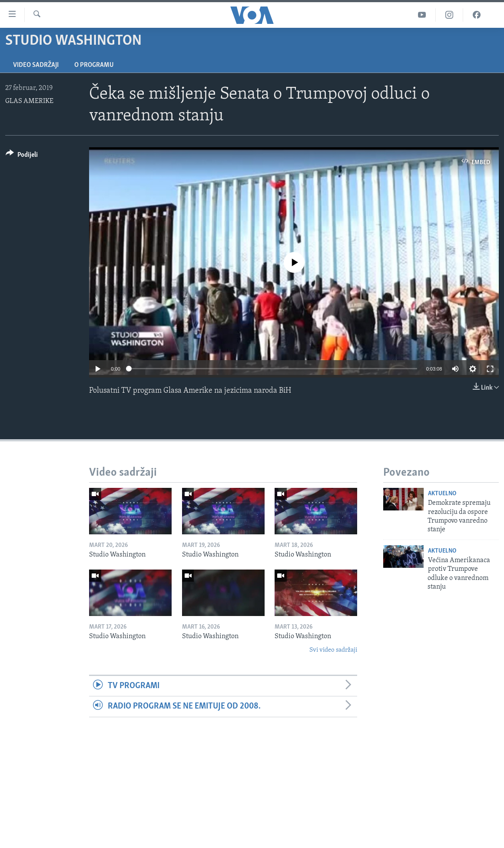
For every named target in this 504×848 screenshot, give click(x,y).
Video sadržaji (36, 65)
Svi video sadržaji (333, 650)
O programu (94, 65)
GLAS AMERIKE (29, 101)
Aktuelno (442, 494)
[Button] (22, 156)
